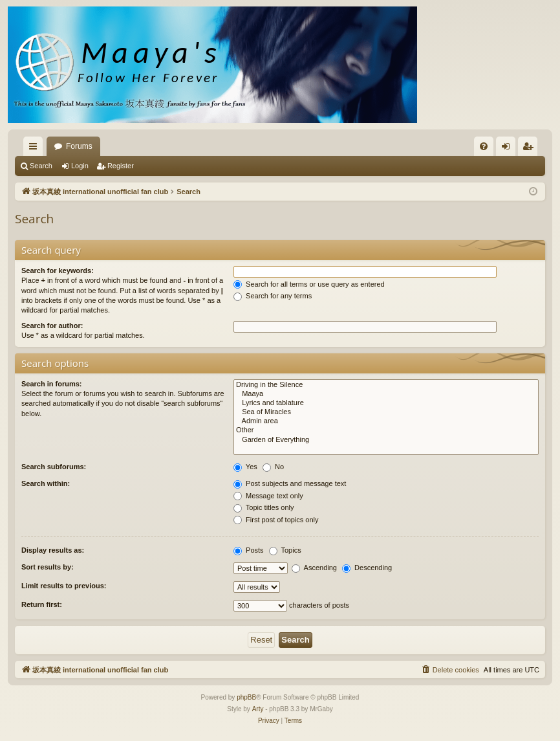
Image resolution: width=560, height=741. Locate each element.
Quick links (36, 149)
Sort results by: (48, 567)
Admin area (386, 421)
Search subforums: (54, 467)
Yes (245, 467)
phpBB (246, 697)
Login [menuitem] (509, 149)
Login (80, 166)
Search (41, 166)
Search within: (46, 483)
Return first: (42, 604)
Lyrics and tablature (386, 403)
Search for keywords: (58, 271)
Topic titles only (264, 507)
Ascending (314, 568)
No (273, 467)
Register (121, 166)
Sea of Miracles (386, 412)
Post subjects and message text (290, 483)
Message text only (268, 496)
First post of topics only (276, 520)
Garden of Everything (386, 440)
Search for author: (52, 326)
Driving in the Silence (386, 385)
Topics (285, 550)
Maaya (386, 394)
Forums (79, 146)
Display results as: (53, 550)
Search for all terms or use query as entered (309, 284)
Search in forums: (52, 384)
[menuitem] (484, 146)
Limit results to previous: (64, 586)
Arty (258, 709)
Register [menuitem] (531, 149)
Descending (367, 568)
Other (386, 430)
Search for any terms (273, 296)
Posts (249, 550)
